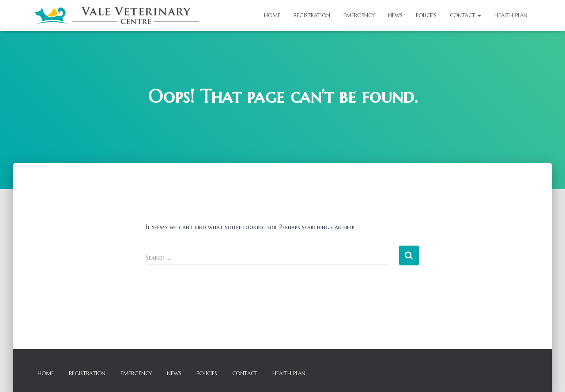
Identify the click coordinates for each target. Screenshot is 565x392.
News (395, 15)
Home (272, 15)
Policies (426, 15)
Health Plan (511, 15)
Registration (312, 15)
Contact (465, 15)
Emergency (359, 15)
